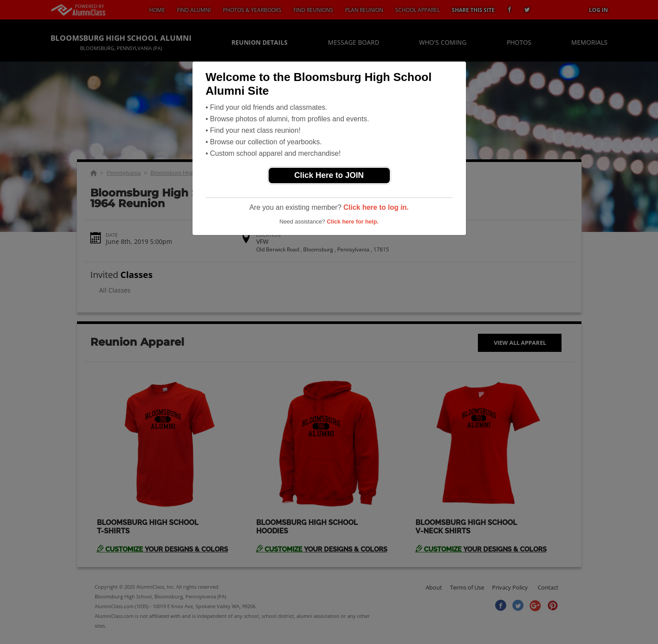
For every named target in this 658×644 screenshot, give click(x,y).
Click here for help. (352, 222)
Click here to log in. (376, 207)
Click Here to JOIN (329, 175)
